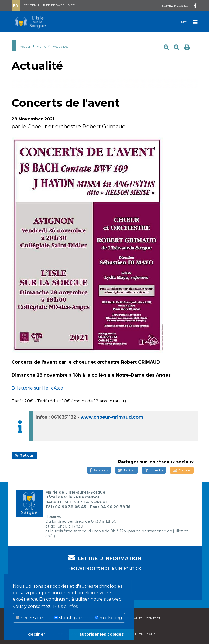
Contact (153, 618)
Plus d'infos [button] (65, 606)
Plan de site (145, 634)
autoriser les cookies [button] (102, 634)
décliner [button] (37, 634)
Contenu (31, 5)
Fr (16, 6)
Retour (25, 455)
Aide (71, 5)
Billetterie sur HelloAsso (37, 388)
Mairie (41, 47)
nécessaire (29, 618)
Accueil (25, 47)
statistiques (69, 618)
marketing (109, 618)
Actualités (61, 47)
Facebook (99, 470)
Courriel (182, 470)
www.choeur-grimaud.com (112, 417)
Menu (189, 22)
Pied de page (54, 5)
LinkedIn (154, 470)
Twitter (126, 470)
